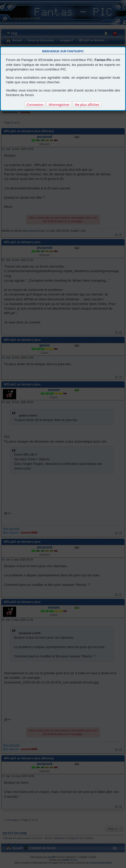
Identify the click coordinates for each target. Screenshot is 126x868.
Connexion (35, 105)
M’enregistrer (59, 105)
